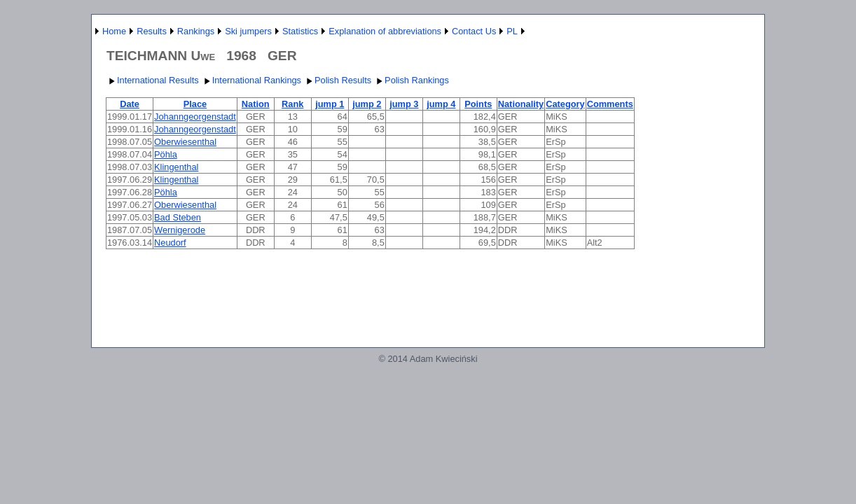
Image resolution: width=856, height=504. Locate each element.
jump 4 (441, 104)
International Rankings (251, 80)
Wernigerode (180, 230)
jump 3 (404, 104)
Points (478, 104)
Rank (292, 104)
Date (130, 104)
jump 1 (330, 104)
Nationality (521, 104)
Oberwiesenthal (185, 142)
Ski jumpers (248, 31)
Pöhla (166, 154)
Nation (256, 104)
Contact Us (474, 31)
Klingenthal (176, 167)
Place (195, 104)
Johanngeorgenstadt (195, 117)
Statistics (300, 31)
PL (512, 31)
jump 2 (367, 104)
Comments (610, 104)
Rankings (196, 31)
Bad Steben (178, 217)
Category (565, 104)
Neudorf (170, 243)
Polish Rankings (411, 80)
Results (152, 31)
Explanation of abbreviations (385, 31)
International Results (152, 80)
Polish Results (337, 80)
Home (114, 31)
